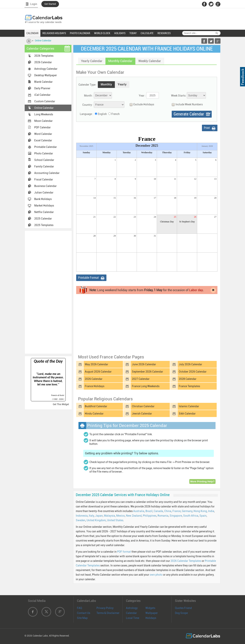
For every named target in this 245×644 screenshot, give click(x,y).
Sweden (81, 520)
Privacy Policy (105, 608)
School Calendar (44, 160)
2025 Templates (44, 225)
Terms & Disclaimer (108, 613)
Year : (142, 96)
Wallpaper (152, 613)
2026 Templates (44, 56)
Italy (91, 516)
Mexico (120, 516)
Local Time (133, 618)
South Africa (191, 516)
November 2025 (86, 146)
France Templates (189, 386)
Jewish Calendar (142, 414)
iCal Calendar (42, 95)
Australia (139, 511)
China (168, 511)
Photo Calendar (44, 153)
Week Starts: (179, 96)
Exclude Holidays (141, 104)
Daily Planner (42, 88)
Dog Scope (181, 613)
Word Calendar (43, 134)
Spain (203, 516)
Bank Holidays (43, 199)
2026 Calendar (43, 62)
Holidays (151, 618)
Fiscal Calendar (44, 179)
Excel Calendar (43, 140)
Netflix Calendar (44, 212)
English (102, 114)
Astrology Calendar (46, 69)
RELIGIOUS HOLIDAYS (54, 33)
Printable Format (88, 278)
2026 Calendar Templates (186, 561)
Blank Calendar (43, 82)
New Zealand (134, 516)
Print (207, 128)
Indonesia (82, 516)
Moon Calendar (43, 121)
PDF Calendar (42, 127)
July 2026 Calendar (190, 364)
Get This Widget (61, 404)
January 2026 (207, 146)
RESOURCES (164, 33)
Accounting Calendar (47, 173)
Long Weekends (44, 114)
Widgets (150, 608)
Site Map (82, 618)
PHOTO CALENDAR (80, 33)
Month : (89, 96)
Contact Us (84, 613)
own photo (156, 575)
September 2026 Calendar (147, 372)
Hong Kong (200, 511)
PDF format (124, 552)
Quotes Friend (183, 608)
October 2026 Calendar (193, 372)
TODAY (133, 33)
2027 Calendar (141, 379)
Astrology (132, 608)
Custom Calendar (45, 101)
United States (115, 520)
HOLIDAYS (120, 33)
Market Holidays (44, 206)
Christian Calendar (143, 406)
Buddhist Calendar (96, 406)
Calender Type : (88, 85)
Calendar (131, 613)
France (177, 511)
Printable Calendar (46, 147)
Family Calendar (44, 166)
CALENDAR (32, 33)
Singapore (176, 516)
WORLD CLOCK (102, 33)
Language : (87, 114)
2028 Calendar (188, 379)
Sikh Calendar (187, 414)
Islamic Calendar (189, 406)
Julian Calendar (44, 193)
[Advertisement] (48, 292)
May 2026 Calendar (96, 364)
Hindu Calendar (94, 414)
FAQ (80, 608)
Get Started (50, 4)
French (116, 114)
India (211, 511)
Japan (99, 516)
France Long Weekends (146, 386)
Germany (187, 511)
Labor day (196, 290)
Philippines (150, 516)
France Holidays (95, 386)
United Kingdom (96, 520)
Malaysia (109, 516)
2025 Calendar (43, 219)
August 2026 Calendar (98, 372)
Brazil (149, 511)
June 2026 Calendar (144, 364)
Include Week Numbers (186, 104)
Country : (88, 105)
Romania (163, 516)
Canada (158, 511)
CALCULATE (147, 33)
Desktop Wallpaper (46, 75)
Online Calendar (43, 41)
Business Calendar (45, 186)
